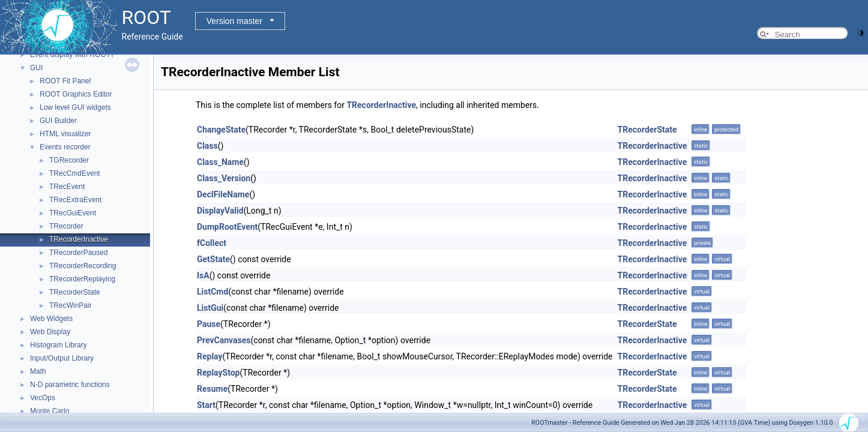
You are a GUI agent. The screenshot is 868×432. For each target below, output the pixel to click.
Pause (209, 324)
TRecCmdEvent (75, 173)
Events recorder (65, 147)
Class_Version (224, 178)
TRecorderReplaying (82, 279)
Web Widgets (51, 319)
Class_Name (220, 162)
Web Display (50, 332)
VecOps (43, 398)
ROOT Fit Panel (65, 81)
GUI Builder (58, 121)
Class (207, 146)
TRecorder (66, 226)
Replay (210, 356)
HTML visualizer (65, 134)
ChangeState (221, 130)
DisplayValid (220, 211)
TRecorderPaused (78, 253)
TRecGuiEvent (73, 213)
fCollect (212, 243)
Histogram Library (59, 345)
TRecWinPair (71, 305)
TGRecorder (69, 160)
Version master (234, 21)
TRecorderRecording (83, 266)
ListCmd (212, 292)
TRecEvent (67, 187)
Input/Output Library (62, 358)
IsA (203, 275)
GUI (36, 68)
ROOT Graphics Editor (76, 94)
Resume (212, 389)
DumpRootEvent (227, 227)
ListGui (210, 308)
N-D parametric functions (70, 385)
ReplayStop (219, 373)
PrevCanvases (224, 340)
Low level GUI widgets (75, 107)
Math (38, 371)
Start (206, 405)
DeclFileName (223, 194)
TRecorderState (75, 292)
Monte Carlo (50, 411)
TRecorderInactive (79, 239)
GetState (213, 259)
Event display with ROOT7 (72, 55)
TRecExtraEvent (75, 200)
